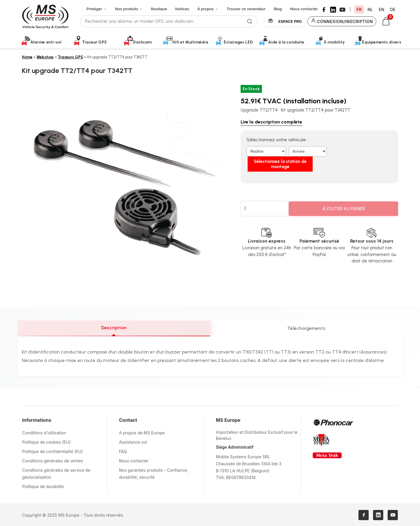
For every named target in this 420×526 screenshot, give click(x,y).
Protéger (97, 9)
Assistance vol (133, 442)
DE (393, 9)
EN (381, 9)
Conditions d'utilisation (44, 433)
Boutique (159, 9)
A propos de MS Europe (142, 433)
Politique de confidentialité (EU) (52, 451)
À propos (208, 9)
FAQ (123, 451)
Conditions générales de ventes (53, 461)
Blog (278, 9)
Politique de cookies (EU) (46, 442)
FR (359, 9)
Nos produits (129, 9)
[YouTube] (342, 10)
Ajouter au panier (344, 198)
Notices (182, 9)
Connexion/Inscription (342, 21)
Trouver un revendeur (246, 9)
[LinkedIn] (333, 10)
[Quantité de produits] (265, 198)
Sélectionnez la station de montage (360, 154)
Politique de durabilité (43, 486)
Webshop (45, 57)
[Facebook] (324, 10)
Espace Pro (285, 21)
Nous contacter (304, 9)
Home (27, 57)
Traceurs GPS (70, 57)
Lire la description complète (271, 122)
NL (370, 9)
